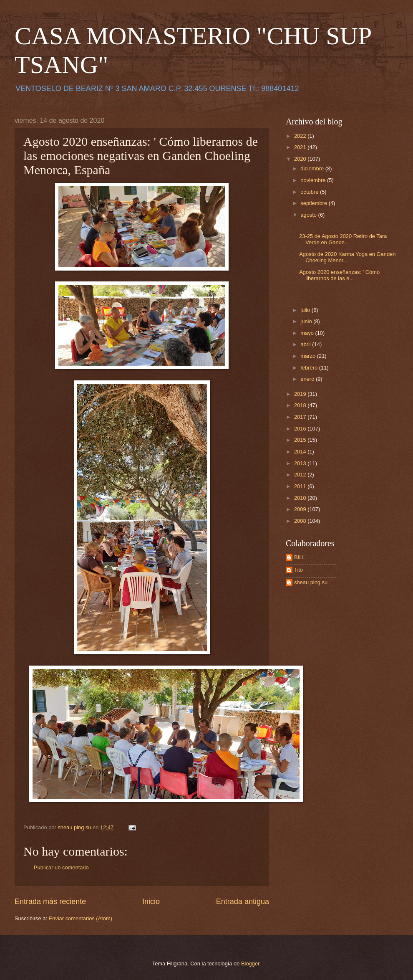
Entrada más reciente (50, 901)
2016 (301, 429)
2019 (301, 394)
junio (307, 321)
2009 (301, 509)
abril (306, 344)
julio (306, 310)
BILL (300, 557)
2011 (301, 486)
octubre (310, 192)
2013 (301, 463)
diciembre (313, 168)
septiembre (314, 203)
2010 (301, 498)
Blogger (250, 964)
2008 (301, 521)
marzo (308, 356)
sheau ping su (311, 582)
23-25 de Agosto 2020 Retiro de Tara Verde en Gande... (343, 239)
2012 (301, 475)
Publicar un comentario (61, 867)
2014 (301, 452)
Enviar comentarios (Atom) (81, 918)
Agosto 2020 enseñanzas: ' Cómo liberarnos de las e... (339, 275)
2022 (301, 136)
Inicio (151, 901)
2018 (301, 405)
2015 (301, 440)
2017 (301, 417)
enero (308, 379)
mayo (308, 333)
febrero (310, 368)
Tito (298, 570)
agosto (309, 215)
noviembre (314, 180)
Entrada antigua (243, 901)
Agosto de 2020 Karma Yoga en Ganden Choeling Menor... (347, 257)
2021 (301, 147)
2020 (301, 159)
